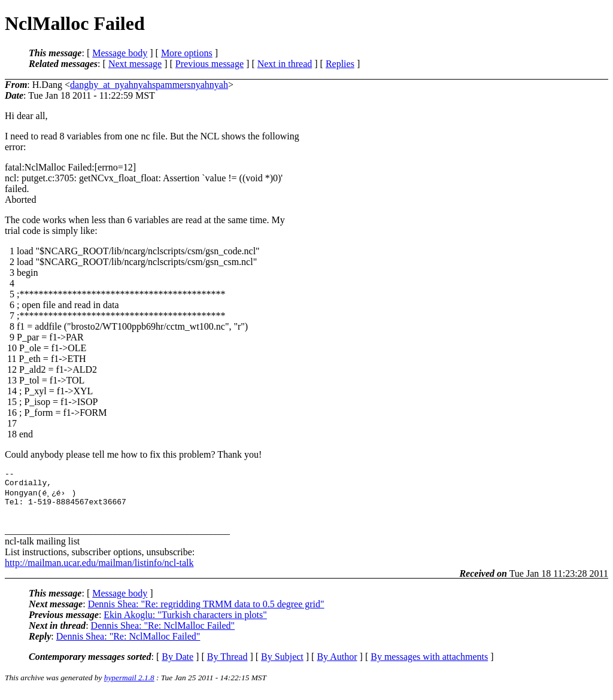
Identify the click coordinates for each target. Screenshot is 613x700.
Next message (135, 64)
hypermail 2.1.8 (129, 685)
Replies (340, 64)
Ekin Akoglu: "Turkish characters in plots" (185, 623)
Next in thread (285, 64)
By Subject (282, 664)
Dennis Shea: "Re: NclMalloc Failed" (163, 633)
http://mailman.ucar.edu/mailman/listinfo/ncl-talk (99, 570)
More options (187, 53)
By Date (177, 664)
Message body (120, 53)
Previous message (210, 64)
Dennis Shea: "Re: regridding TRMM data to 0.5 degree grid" (206, 612)
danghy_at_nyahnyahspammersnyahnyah (149, 85)
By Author (337, 664)
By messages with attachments (429, 664)
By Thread (227, 664)
